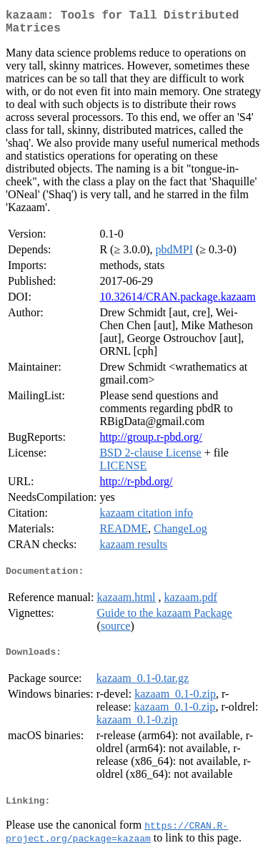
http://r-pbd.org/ (136, 487)
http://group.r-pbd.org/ (150, 443)
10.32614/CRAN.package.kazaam (177, 302)
